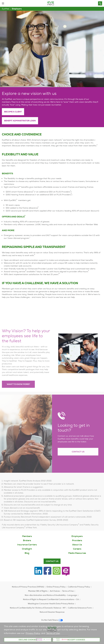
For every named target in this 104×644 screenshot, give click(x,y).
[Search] (100, 3)
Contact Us (78, 458)
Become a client (13, 112)
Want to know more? (18, 391)
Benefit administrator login (20, 121)
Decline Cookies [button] (28, 640)
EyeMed (6, 9)
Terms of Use (53, 633)
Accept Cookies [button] (76, 640)
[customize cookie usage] (62, 634)
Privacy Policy (33, 633)
